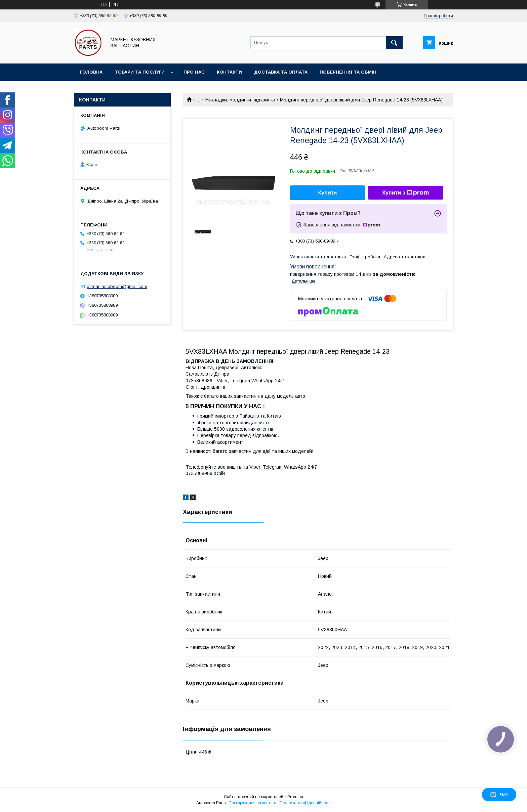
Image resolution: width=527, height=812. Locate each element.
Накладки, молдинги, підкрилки (240, 100)
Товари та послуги (140, 72)
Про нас (194, 72)
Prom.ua (295, 797)
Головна (91, 72)
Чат (499, 795)
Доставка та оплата (281, 72)
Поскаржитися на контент (253, 803)
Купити (328, 193)
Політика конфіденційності (305, 803)
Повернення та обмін (348, 72)
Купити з (405, 193)
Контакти (229, 72)
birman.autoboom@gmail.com (117, 286)
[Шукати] (394, 43)
